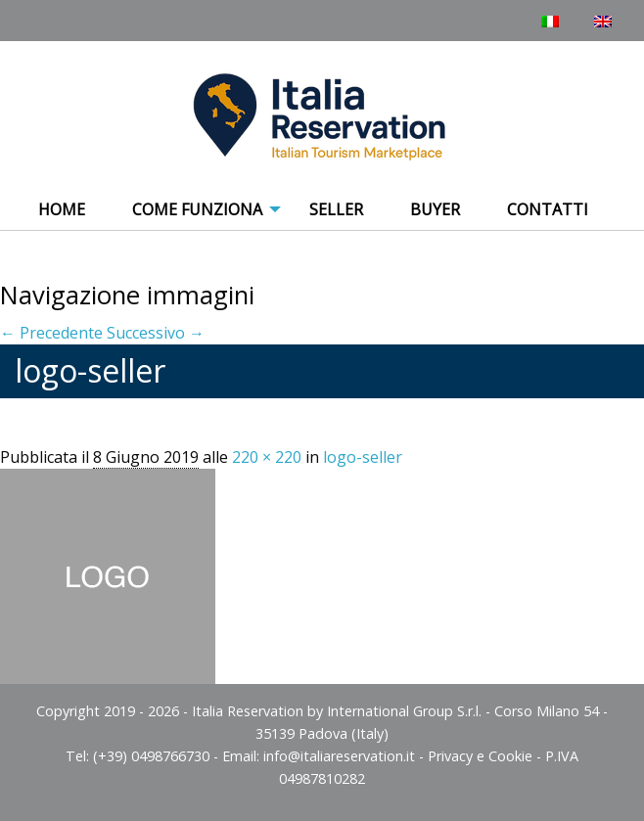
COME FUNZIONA (197, 209)
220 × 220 (267, 457)
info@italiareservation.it (339, 756)
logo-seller (363, 457)
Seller (336, 209)
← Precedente (51, 333)
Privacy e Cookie (480, 756)
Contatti (548, 209)
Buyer (435, 209)
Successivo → (156, 333)
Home (62, 209)
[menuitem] (62, 210)
